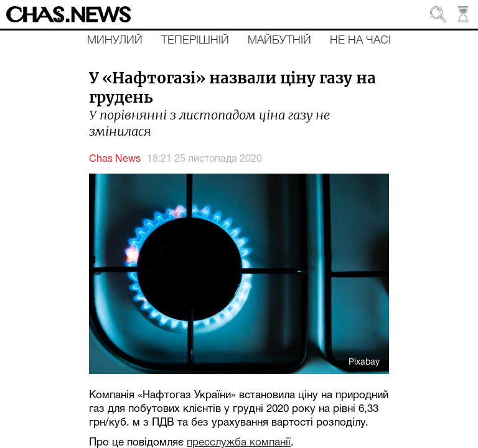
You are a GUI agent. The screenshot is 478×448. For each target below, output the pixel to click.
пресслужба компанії (239, 443)
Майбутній (279, 40)
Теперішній (195, 40)
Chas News (115, 159)
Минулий (115, 40)
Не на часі (360, 40)
